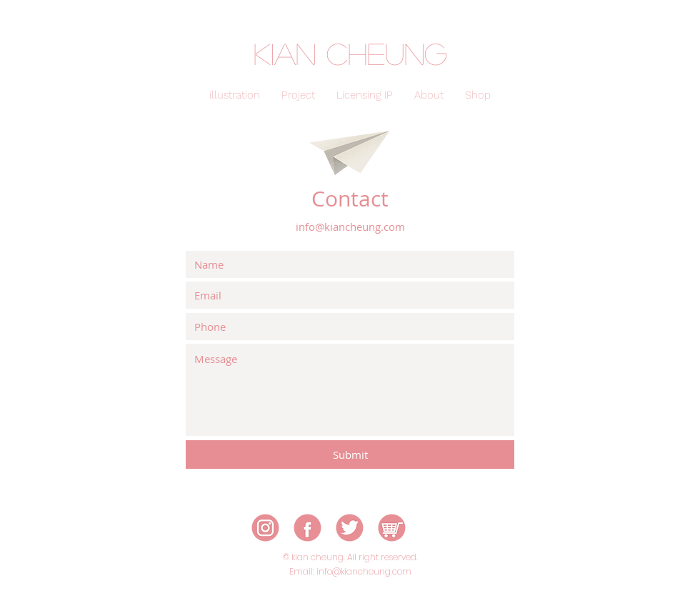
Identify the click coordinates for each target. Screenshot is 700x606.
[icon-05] (392, 528)
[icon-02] (307, 528)
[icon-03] (350, 528)
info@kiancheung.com (350, 227)
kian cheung (350, 53)
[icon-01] (265, 528)
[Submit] (350, 454)
